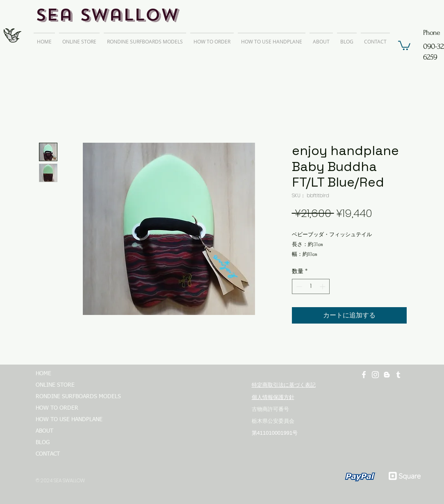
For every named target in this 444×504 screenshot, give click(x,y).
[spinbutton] (311, 286)
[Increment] (323, 286)
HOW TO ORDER (57, 408)
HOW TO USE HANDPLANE (69, 420)
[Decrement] (298, 286)
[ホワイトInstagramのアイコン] (375, 375)
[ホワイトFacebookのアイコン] (364, 375)
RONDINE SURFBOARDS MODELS (75, 397)
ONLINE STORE (55, 385)
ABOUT (44, 431)
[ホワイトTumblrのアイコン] (398, 375)
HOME (43, 374)
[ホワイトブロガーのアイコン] (387, 375)
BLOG (43, 442)
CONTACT (48, 454)
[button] (404, 45)
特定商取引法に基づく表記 (284, 385)
